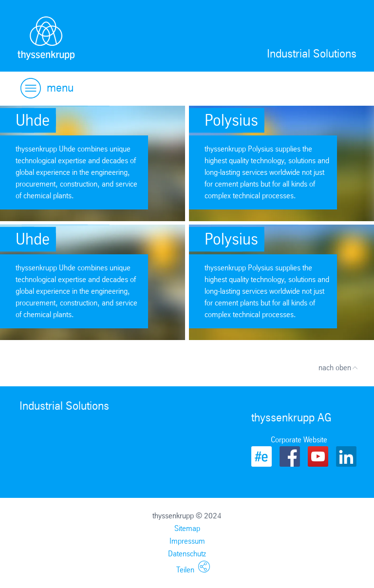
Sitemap (187, 528)
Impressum (187, 541)
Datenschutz (187, 554)
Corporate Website (299, 440)
